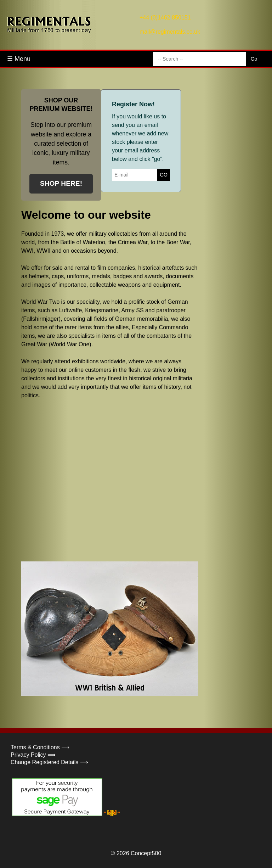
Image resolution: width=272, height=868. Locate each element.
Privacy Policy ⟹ (33, 755)
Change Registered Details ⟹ (49, 762)
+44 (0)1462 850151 (165, 18)
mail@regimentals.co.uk (170, 32)
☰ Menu (19, 59)
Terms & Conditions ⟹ (40, 747)
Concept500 (146, 853)
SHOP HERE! (61, 183)
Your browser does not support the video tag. (74, 480)
